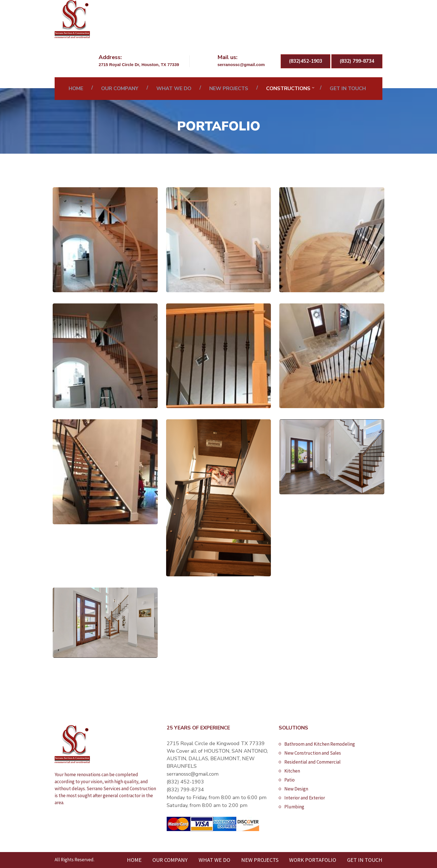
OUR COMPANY (120, 88)
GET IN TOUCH (348, 88)
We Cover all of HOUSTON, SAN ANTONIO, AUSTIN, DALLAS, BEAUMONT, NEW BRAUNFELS (217, 759)
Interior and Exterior (305, 798)
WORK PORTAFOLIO (313, 860)
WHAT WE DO (174, 88)
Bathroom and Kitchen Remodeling (320, 744)
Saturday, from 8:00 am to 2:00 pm (207, 805)
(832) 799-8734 (357, 61)
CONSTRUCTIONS (288, 88)
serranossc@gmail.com (193, 774)
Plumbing (294, 807)
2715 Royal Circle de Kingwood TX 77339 (216, 743)
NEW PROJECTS (229, 88)
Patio (290, 780)
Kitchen (292, 771)
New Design (296, 789)
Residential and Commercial (312, 762)
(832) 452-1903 (185, 782)
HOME (76, 88)
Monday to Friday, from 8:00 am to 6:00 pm (217, 797)
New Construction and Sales (313, 753)
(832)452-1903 (305, 61)
